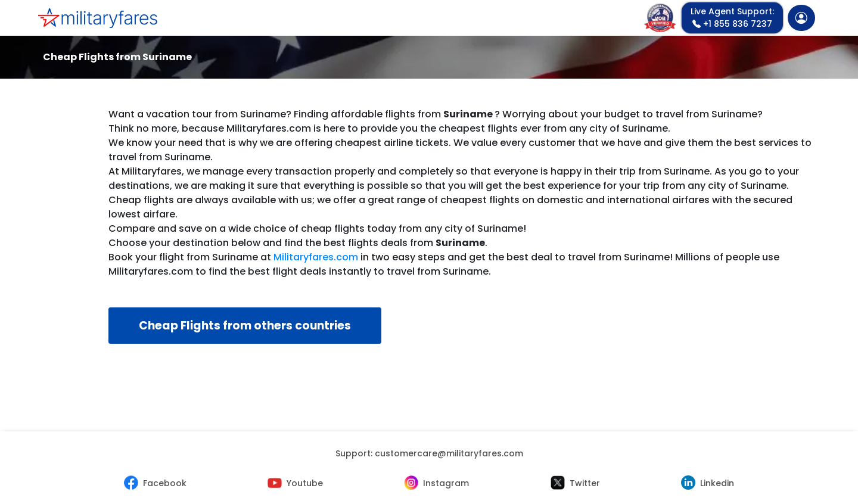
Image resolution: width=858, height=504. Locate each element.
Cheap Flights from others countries (245, 326)
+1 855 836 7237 (732, 18)
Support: (429, 453)
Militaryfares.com (316, 257)
